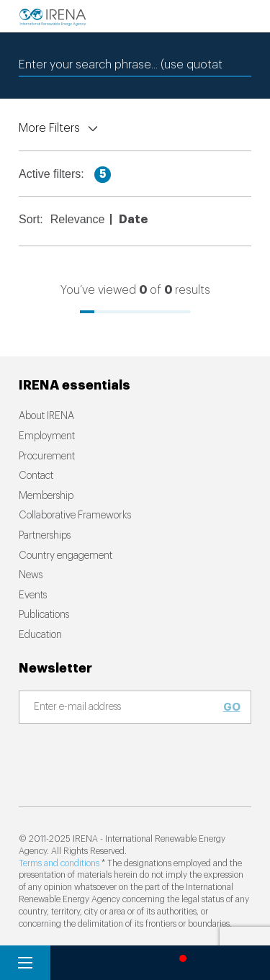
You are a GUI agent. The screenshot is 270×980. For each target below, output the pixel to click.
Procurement (47, 457)
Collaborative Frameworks (75, 516)
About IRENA (46, 416)
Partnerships (45, 536)
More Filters (49, 128)
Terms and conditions (59, 863)
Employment (47, 436)
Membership (46, 496)
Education (40, 635)
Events (33, 595)
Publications (44, 615)
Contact (36, 476)
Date (133, 220)
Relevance (78, 219)
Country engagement (66, 556)
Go (232, 707)
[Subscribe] (126, 708)
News (31, 575)
